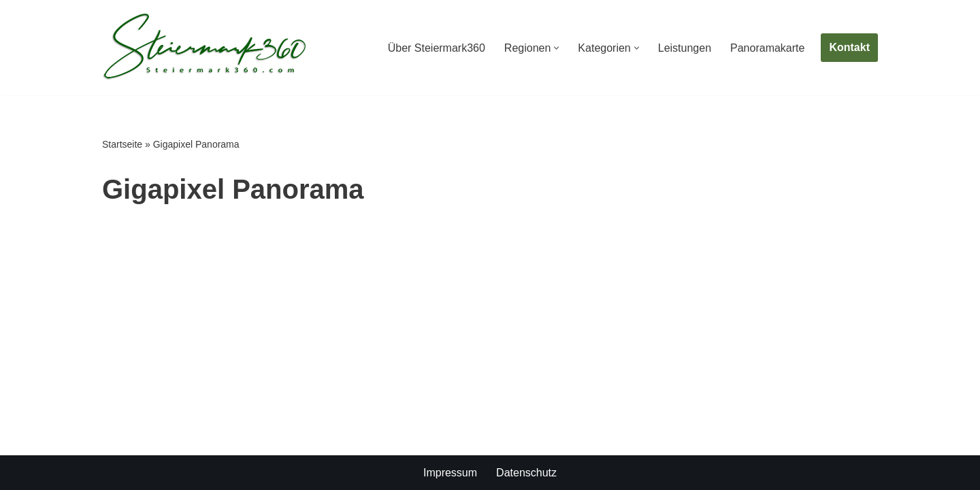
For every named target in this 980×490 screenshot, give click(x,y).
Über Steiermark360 (437, 48)
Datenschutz (526, 473)
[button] (556, 48)
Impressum (450, 473)
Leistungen (685, 48)
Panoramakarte (767, 48)
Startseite (122, 144)
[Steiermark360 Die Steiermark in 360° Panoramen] (204, 48)
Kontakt (849, 47)
